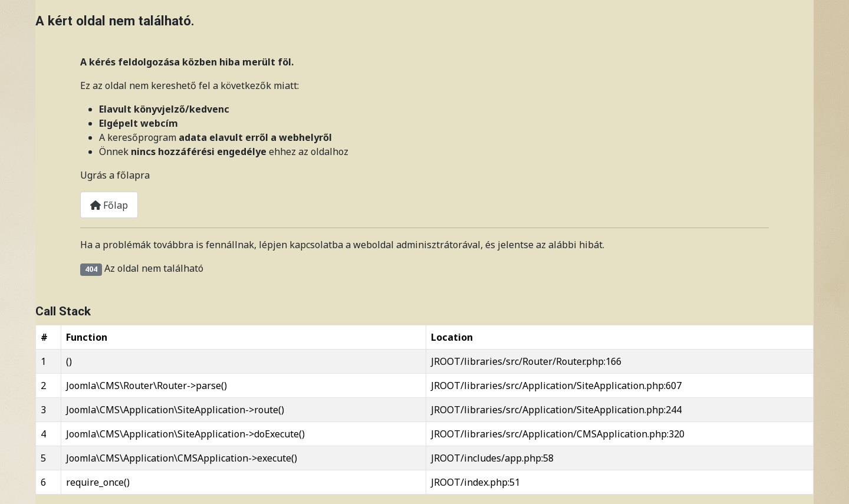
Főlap (109, 205)
